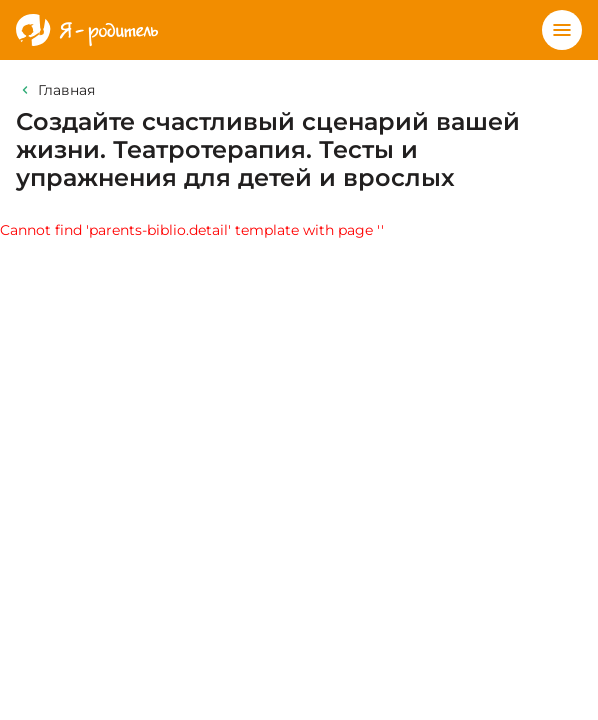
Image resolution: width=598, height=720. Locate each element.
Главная (66, 90)
